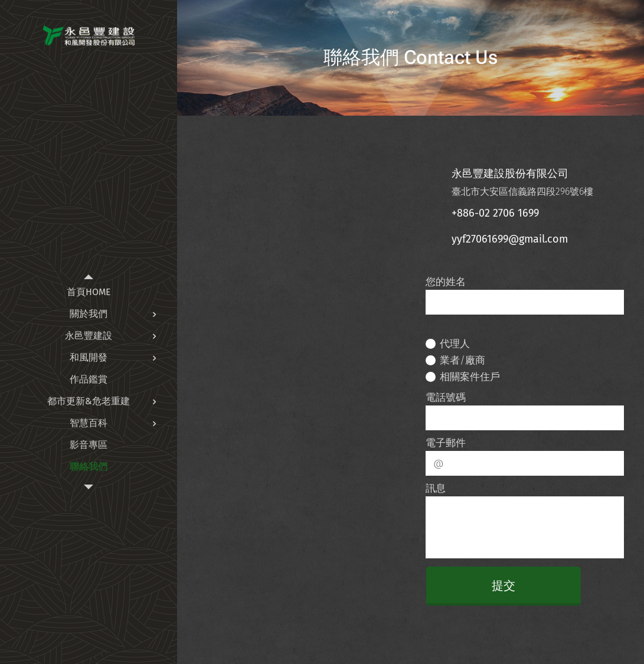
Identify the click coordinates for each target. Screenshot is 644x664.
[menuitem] (89, 292)
